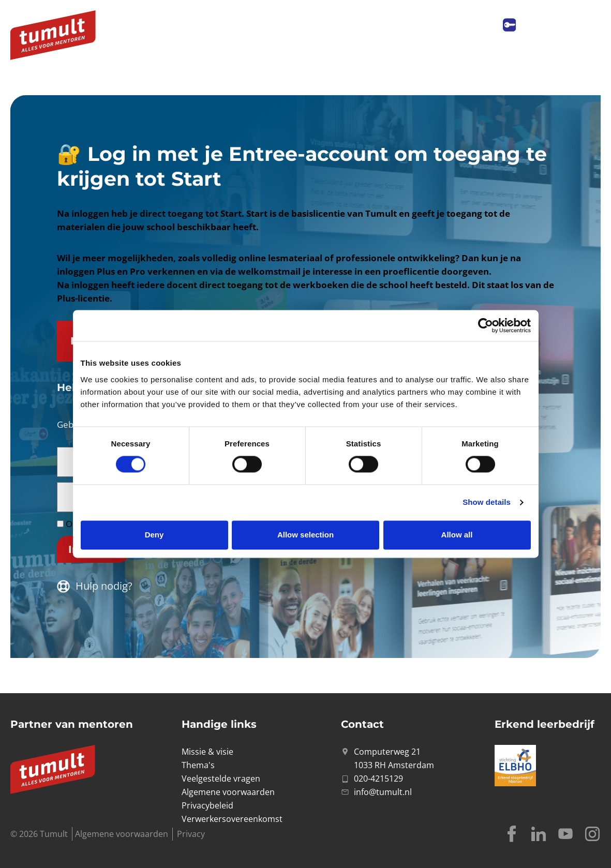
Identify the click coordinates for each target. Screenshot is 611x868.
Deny (154, 535)
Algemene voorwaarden (122, 834)
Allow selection (305, 535)
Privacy (191, 834)
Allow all (457, 535)
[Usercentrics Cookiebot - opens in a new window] (486, 325)
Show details (487, 503)
